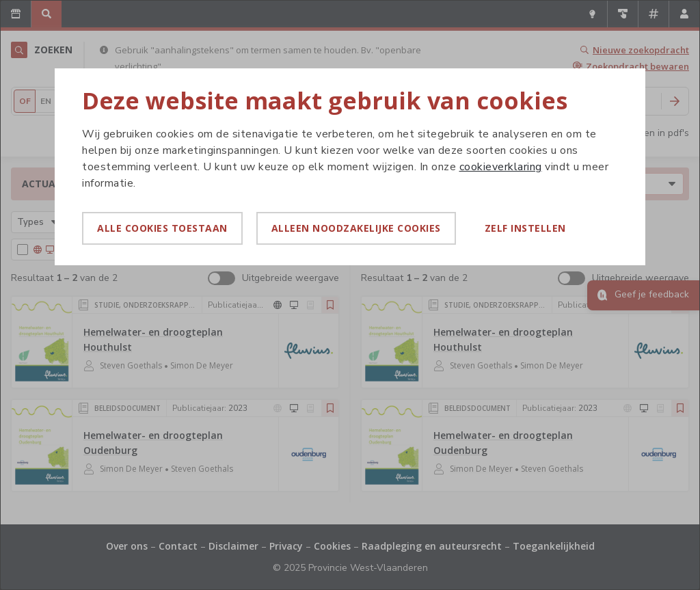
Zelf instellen (525, 228)
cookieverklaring (501, 167)
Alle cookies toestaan (162, 228)
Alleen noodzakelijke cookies (356, 228)
